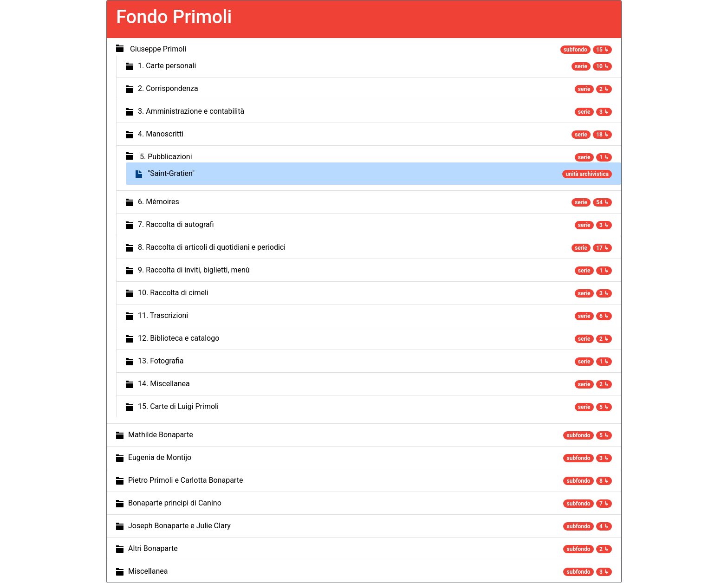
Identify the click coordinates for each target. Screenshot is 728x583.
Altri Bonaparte (153, 548)
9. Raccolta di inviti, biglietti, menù (194, 270)
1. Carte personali (167, 66)
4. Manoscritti (161, 134)
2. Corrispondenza (168, 88)
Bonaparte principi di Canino (175, 503)
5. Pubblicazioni (166, 157)
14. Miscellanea (164, 384)
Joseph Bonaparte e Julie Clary (179, 526)
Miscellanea (148, 571)
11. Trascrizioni (163, 315)
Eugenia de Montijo (160, 457)
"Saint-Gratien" (171, 173)
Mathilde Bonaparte (161, 435)
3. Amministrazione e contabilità (191, 111)
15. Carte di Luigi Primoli (178, 406)
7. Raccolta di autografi (176, 224)
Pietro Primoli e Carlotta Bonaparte (185, 480)
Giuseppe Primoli (158, 49)
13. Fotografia (161, 361)
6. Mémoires (159, 202)
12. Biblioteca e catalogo (179, 338)
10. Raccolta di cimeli (173, 293)
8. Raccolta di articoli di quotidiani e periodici (212, 247)
